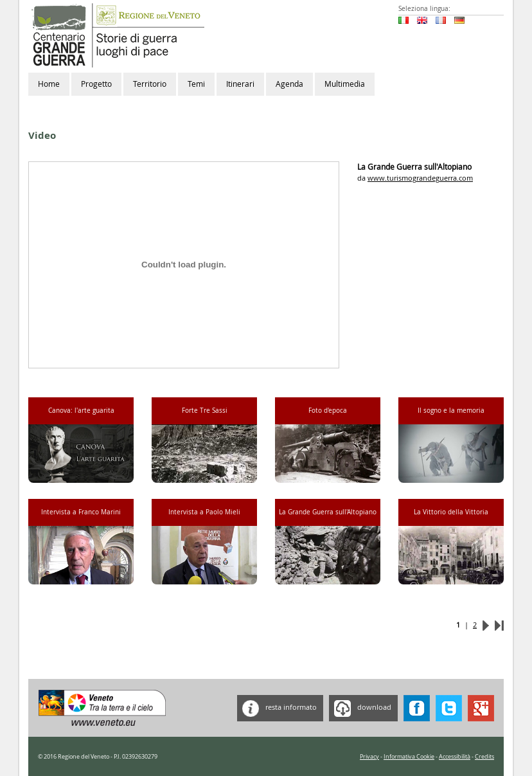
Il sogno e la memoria (451, 411)
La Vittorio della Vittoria (451, 512)
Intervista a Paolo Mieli (204, 512)
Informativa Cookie (409, 757)
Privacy (369, 757)
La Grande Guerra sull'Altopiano (328, 512)
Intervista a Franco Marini (81, 512)
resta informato (277, 708)
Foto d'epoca (328, 411)
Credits (484, 757)
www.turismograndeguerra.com (420, 178)
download (360, 708)
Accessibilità (455, 757)
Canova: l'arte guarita (81, 411)
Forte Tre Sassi (205, 411)
